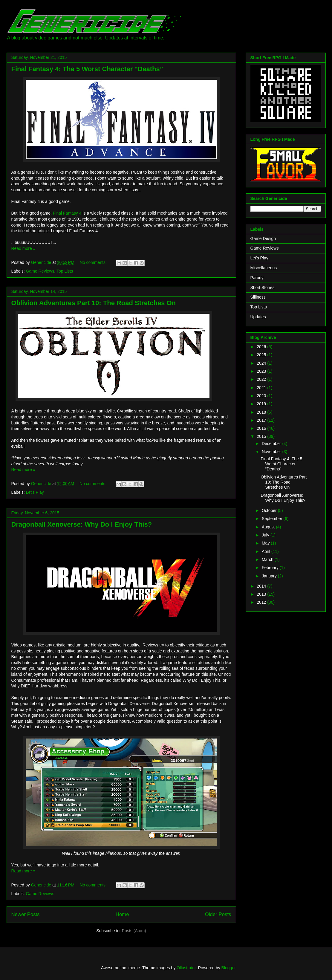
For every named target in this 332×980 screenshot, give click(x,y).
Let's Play (35, 492)
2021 (262, 388)
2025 (262, 355)
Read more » (23, 248)
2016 (262, 428)
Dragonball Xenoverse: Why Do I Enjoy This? (82, 524)
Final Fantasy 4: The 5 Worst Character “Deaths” (87, 69)
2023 (262, 371)
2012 (262, 602)
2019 (262, 404)
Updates (258, 317)
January (270, 576)
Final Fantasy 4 (67, 213)
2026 (262, 347)
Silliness (258, 297)
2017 (262, 420)
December (272, 444)
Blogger (228, 968)
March (268, 559)
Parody (257, 278)
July (266, 535)
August (269, 527)
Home (122, 914)
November (272, 452)
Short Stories (263, 288)
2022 (262, 379)
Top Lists (65, 271)
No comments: (94, 262)
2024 (262, 363)
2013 (262, 594)
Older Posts (218, 914)
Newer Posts (26, 914)
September (273, 519)
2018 (262, 412)
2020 (262, 396)
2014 (262, 586)
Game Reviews (40, 271)
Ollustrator (186, 968)
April (267, 551)
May (266, 543)
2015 (262, 436)
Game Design (263, 238)
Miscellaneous (264, 268)
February (271, 568)
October (270, 510)
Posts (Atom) (134, 931)
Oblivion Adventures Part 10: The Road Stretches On (94, 303)
